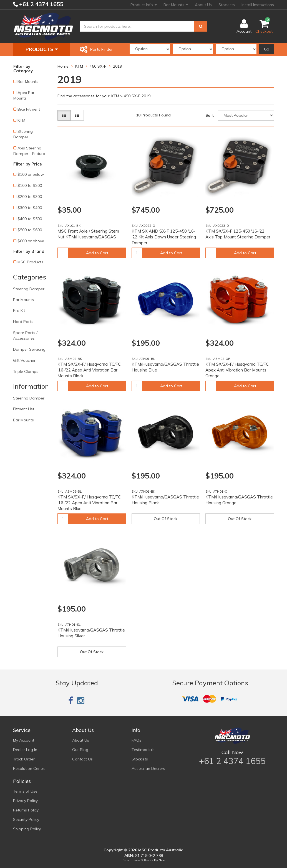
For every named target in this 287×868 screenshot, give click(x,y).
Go (267, 49)
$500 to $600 (30, 230)
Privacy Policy (25, 801)
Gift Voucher (24, 360)
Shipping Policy (27, 829)
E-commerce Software (138, 860)
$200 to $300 (30, 197)
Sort (210, 115)
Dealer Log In (25, 750)
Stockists (227, 5)
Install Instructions (258, 5)
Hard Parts (23, 322)
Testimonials (143, 750)
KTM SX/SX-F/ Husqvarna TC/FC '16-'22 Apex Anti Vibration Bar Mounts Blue (89, 503)
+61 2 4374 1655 (41, 4)
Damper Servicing (29, 349)
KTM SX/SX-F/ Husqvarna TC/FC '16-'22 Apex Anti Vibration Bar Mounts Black (89, 370)
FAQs (136, 740)
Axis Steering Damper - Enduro (29, 151)
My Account (24, 740)
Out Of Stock (166, 519)
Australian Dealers (148, 768)
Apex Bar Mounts (24, 95)
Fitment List (24, 409)
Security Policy (26, 819)
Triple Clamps (26, 371)
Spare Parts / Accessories (25, 335)
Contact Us (82, 759)
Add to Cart (97, 253)
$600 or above (31, 241)
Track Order (24, 759)
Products (42, 49)
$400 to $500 (30, 219)
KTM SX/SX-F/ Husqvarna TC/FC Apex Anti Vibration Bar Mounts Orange (237, 370)
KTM (21, 120)
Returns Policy (26, 810)
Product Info (144, 5)
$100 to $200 (30, 185)
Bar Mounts (176, 5)
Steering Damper (23, 134)
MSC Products (30, 262)
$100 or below (31, 174)
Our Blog (80, 750)
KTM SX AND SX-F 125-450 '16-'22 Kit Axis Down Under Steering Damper (164, 237)
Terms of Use (25, 791)
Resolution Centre (29, 768)
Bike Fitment (29, 109)
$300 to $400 (30, 208)
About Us (203, 5)
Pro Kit (19, 310)
